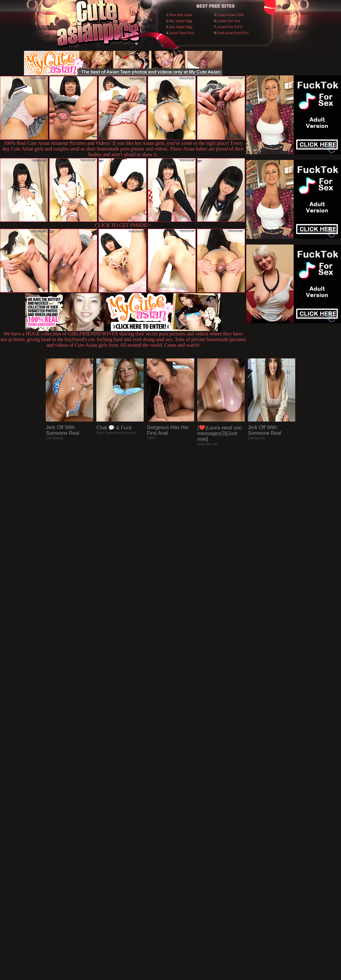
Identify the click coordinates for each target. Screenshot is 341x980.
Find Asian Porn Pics (233, 33)
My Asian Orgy (181, 21)
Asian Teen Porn (182, 33)
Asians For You (229, 21)
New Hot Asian (181, 15)
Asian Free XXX (230, 27)
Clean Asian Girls (230, 15)
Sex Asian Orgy (181, 27)
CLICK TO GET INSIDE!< (123, 225)
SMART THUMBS (182, 851)
